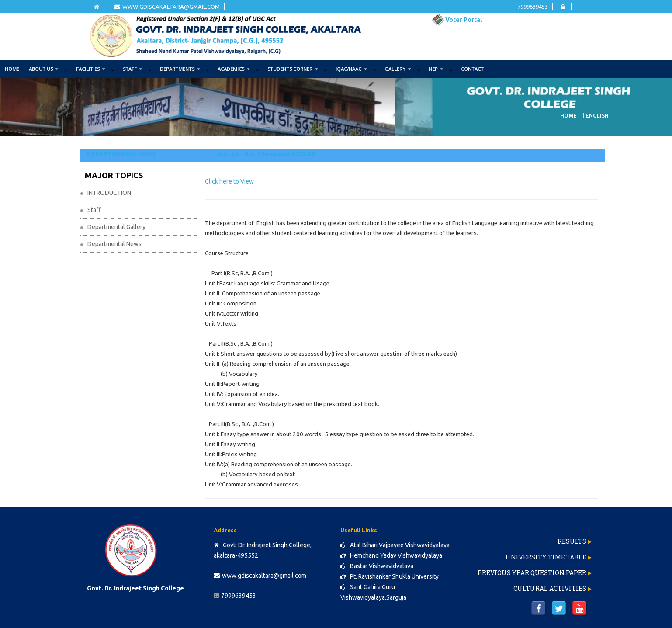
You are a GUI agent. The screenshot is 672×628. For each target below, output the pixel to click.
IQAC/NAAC (351, 69)
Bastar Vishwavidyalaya (377, 566)
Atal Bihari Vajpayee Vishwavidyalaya (395, 545)
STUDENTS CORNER (293, 69)
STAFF (132, 69)
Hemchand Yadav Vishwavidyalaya (391, 555)
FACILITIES (90, 69)
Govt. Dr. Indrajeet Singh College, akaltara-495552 (263, 550)
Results (572, 541)
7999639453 (533, 7)
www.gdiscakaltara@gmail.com (167, 7)
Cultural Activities (550, 588)
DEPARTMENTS (180, 69)
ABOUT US (43, 69)
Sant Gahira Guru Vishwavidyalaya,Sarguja (373, 592)
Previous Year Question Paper (532, 573)
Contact (472, 69)
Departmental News (114, 244)
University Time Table (546, 557)
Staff (94, 210)
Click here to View (229, 181)
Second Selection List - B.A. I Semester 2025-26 (251, 154)
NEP (436, 69)
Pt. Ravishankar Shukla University (390, 576)
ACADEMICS (234, 69)
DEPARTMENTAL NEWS (121, 154)
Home (12, 69)
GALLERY (398, 69)
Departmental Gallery (116, 227)
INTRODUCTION (109, 193)
